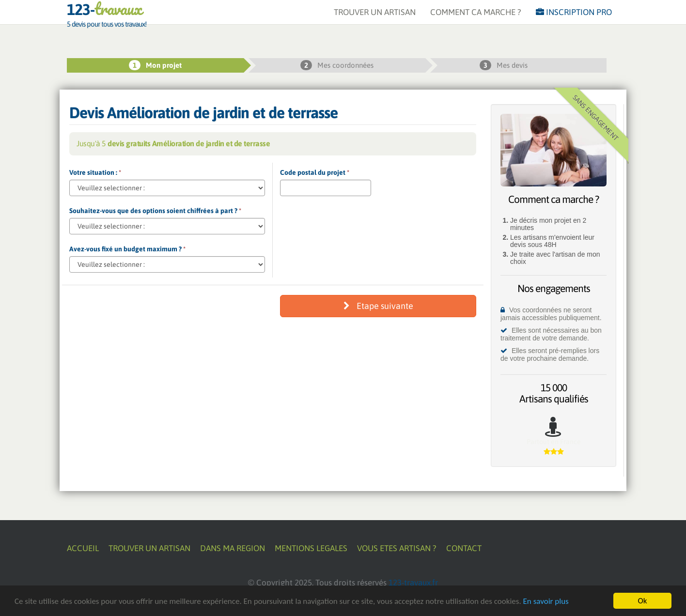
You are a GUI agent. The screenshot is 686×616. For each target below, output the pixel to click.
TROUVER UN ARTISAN (375, 22)
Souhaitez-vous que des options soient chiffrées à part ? (155, 211)
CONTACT (464, 548)
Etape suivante (378, 306)
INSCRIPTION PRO (574, 22)
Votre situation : (95, 172)
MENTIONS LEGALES (311, 548)
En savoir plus (546, 601)
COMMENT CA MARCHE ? (476, 22)
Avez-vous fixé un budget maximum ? (127, 249)
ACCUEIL (83, 548)
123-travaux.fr (413, 583)
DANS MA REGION (233, 548)
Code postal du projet (315, 172)
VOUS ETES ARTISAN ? (397, 548)
